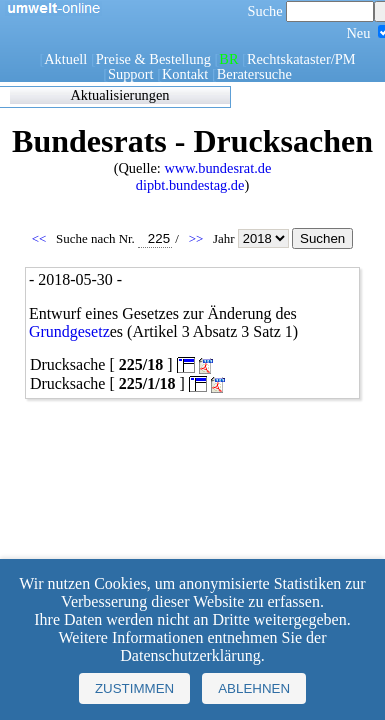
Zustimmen (134, 688)
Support (131, 74)
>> (198, 238)
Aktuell (65, 59)
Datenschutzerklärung (190, 655)
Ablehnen (254, 688)
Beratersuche (254, 74)
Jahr (252, 238)
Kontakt (185, 74)
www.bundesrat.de (217, 168)
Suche (311, 11)
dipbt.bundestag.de (190, 185)
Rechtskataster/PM (301, 59)
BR (228, 59)
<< (41, 238)
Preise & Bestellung (153, 59)
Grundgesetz (69, 331)
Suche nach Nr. (114, 238)
